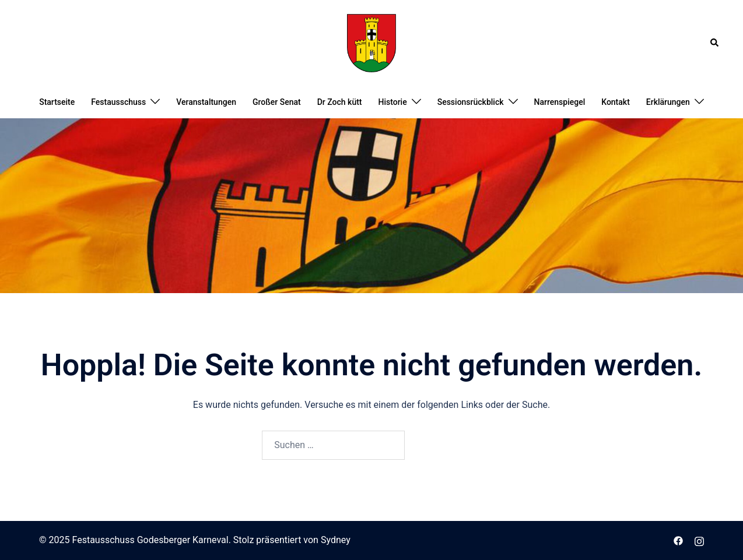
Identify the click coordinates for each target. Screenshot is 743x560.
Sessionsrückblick (471, 102)
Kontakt (616, 102)
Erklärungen (668, 102)
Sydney (336, 540)
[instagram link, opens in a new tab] (699, 540)
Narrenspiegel (560, 102)
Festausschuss (118, 102)
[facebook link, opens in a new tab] (678, 540)
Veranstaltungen (206, 102)
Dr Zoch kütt (340, 102)
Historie (393, 102)
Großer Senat (277, 102)
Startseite (57, 102)
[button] (715, 43)
